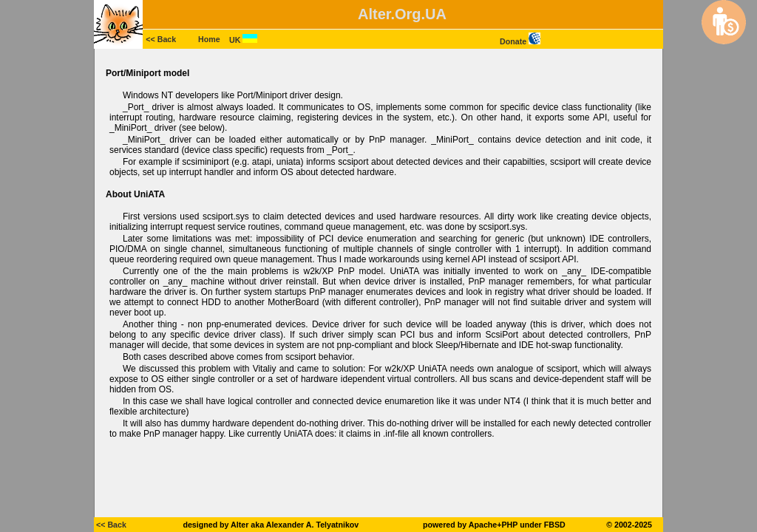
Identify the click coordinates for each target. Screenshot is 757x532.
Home (209, 39)
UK (243, 40)
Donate (520, 41)
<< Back (161, 39)
